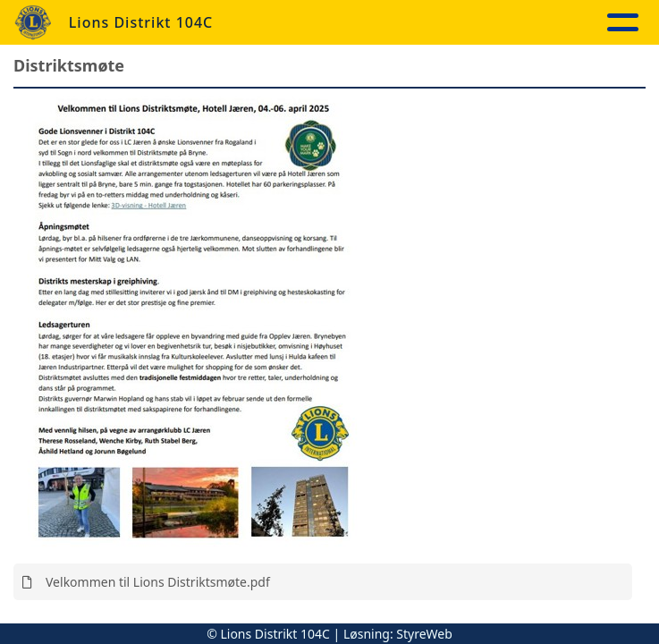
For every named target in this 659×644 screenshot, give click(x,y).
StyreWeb (424, 634)
